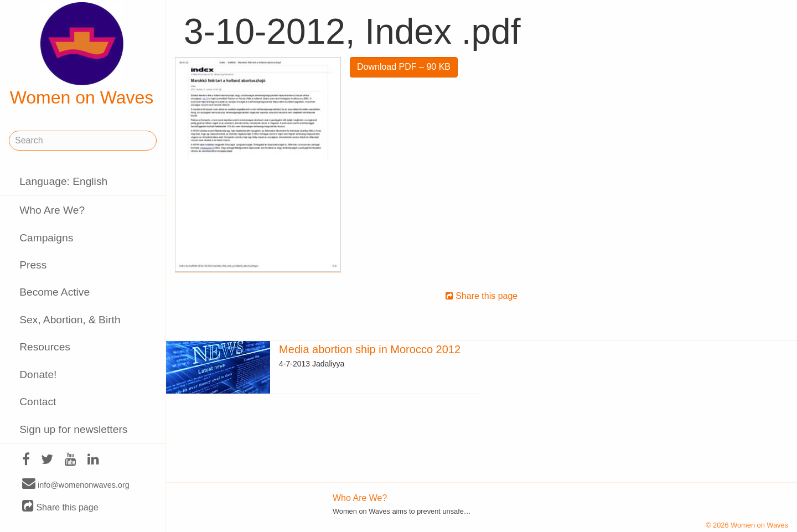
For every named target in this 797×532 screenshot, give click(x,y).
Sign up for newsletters (73, 429)
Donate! (38, 375)
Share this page (60, 507)
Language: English (63, 181)
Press (33, 265)
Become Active (55, 292)
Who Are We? (52, 210)
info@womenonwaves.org (76, 484)
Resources (45, 347)
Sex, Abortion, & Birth (70, 320)
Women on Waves (82, 55)
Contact (38, 402)
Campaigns (46, 238)
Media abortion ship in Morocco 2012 (370, 349)
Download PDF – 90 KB (404, 67)
